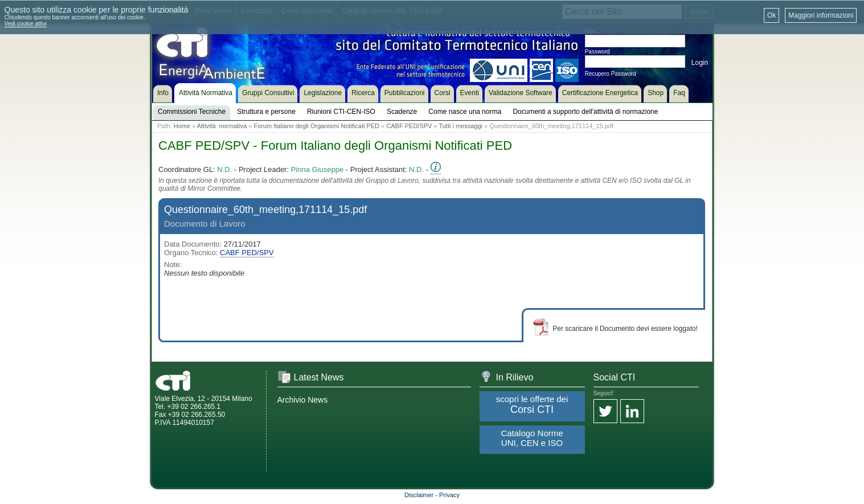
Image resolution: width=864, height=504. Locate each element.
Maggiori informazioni (821, 15)
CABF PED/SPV (409, 126)
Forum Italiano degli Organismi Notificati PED (316, 126)
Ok (771, 15)
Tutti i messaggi (460, 126)
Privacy (449, 495)
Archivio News (303, 400)
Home (182, 126)
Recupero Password (611, 74)
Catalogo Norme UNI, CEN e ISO (532, 438)
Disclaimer (419, 495)
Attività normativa (222, 126)
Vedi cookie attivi (26, 24)
